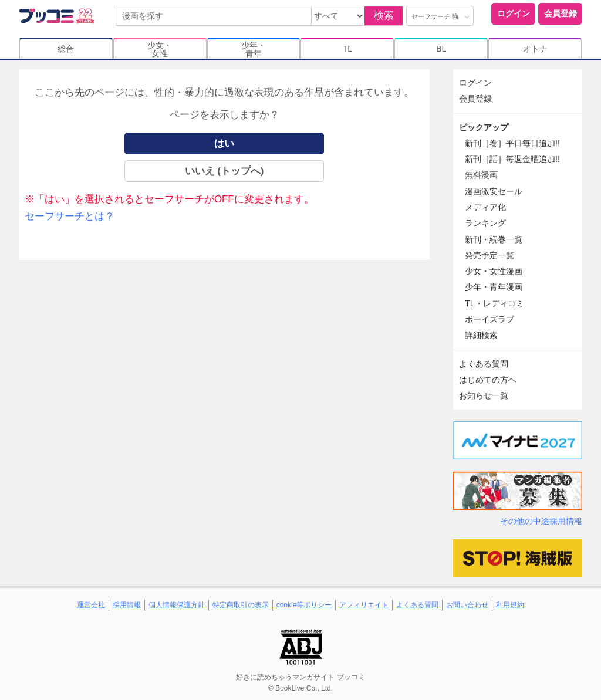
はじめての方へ (488, 380)
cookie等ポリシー (304, 605)
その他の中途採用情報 (541, 521)
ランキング (485, 223)
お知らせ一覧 (484, 395)
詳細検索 (481, 335)
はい (224, 143)
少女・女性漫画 (494, 271)
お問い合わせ (467, 605)
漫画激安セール (494, 191)
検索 (384, 16)
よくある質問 (484, 364)
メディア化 (485, 207)
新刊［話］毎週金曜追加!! (512, 159)
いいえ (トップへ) (224, 171)
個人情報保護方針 (177, 605)
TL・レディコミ (494, 303)
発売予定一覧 (489, 255)
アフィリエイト (364, 605)
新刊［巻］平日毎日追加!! (512, 143)
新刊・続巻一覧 (494, 239)
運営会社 (91, 605)
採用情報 (127, 605)
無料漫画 (481, 175)
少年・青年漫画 (494, 287)
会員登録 (561, 13)
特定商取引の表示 (241, 605)
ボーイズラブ (489, 319)
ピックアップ (484, 127)
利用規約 (510, 605)
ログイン (514, 13)
